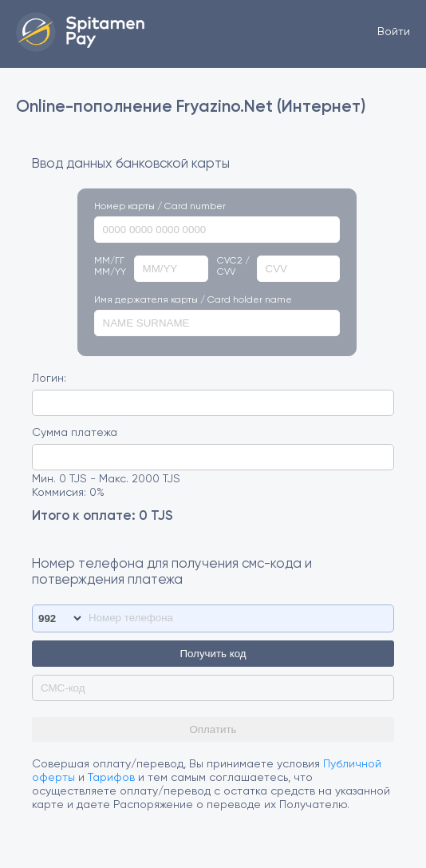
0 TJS (156, 516)
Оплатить (213, 729)
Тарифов (111, 778)
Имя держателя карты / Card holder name (193, 300)
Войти (394, 32)
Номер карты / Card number (160, 207)
